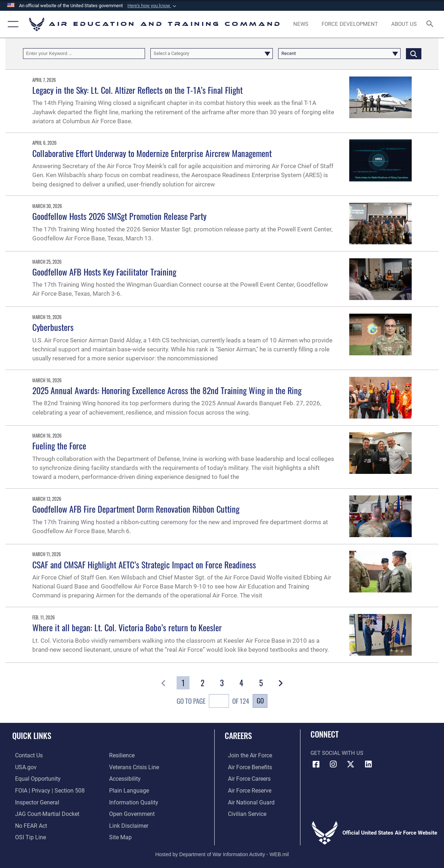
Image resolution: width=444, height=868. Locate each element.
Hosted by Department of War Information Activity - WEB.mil (222, 852)
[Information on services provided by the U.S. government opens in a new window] (22, 767)
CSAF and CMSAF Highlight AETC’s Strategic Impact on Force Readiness (144, 564)
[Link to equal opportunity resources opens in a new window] (34, 779)
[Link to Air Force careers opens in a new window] (246, 779)
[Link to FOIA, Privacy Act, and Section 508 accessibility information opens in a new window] (45, 790)
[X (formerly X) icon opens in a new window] (351, 764)
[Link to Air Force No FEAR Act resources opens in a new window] (28, 824)
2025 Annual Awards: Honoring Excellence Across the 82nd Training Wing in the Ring (167, 390)
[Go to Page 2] (203, 683)
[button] (153, 6)
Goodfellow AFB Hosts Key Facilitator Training (104, 272)
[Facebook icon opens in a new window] (316, 764)
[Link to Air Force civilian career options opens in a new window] (243, 813)
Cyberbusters (53, 327)
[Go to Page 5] (261, 683)
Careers (238, 735)
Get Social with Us (337, 753)
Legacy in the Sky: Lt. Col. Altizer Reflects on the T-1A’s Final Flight (137, 90)
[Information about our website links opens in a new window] (128, 824)
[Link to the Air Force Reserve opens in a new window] (246, 790)
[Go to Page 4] (241, 683)
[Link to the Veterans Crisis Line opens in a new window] (133, 767)
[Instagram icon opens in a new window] (333, 764)
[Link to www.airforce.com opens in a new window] (246, 756)
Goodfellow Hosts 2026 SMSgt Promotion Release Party (119, 216)
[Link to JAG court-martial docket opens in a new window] (43, 813)
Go (260, 700)
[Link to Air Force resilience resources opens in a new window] (121, 756)
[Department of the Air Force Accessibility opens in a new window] (125, 779)
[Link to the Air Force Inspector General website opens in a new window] (33, 801)
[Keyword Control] (84, 54)
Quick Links (32, 735)
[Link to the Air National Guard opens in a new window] (247, 801)
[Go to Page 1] (183, 683)
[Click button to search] (414, 54)
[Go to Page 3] (222, 683)
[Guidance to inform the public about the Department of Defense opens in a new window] (132, 801)
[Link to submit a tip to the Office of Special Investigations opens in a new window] (27, 835)
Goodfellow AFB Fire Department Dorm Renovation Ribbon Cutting (136, 509)
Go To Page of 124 (213, 702)
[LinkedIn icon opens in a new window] (368, 764)
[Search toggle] (431, 24)
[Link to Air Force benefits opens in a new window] (246, 767)
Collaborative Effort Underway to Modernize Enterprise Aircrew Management (152, 153)
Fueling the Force (59, 445)
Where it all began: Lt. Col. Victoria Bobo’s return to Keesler (127, 627)
